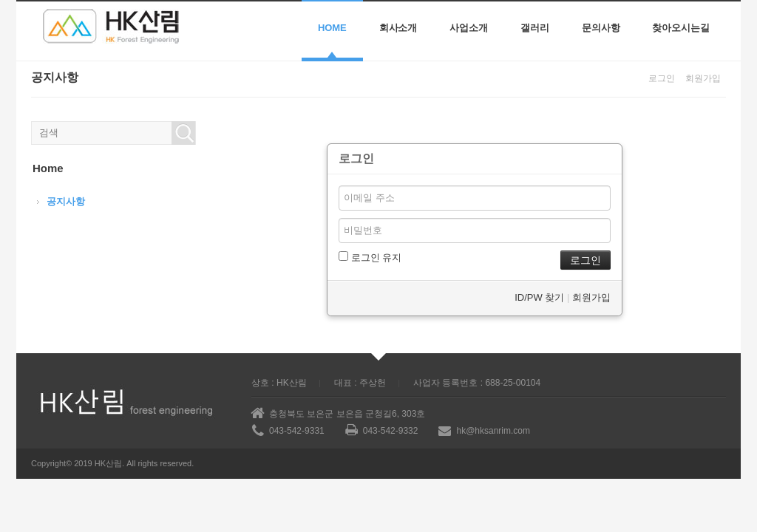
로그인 (662, 78)
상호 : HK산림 (279, 383)
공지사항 (66, 201)
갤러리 (535, 28)
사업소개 (469, 28)
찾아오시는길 (681, 28)
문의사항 (601, 28)
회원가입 (703, 78)
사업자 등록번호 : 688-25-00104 (477, 383)
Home (332, 28)
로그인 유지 (370, 257)
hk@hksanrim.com (493, 431)
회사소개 (398, 28)
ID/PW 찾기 (539, 297)
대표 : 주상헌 (360, 383)
